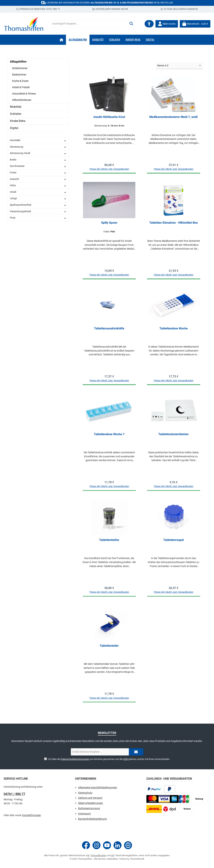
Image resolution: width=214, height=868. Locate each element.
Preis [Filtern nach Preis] (38, 218)
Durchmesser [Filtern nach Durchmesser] (38, 166)
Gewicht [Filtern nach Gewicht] (38, 179)
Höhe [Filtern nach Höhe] (38, 185)
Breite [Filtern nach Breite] (38, 160)
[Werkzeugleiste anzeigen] (149, 24)
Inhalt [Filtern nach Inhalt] (38, 192)
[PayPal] (154, 789)
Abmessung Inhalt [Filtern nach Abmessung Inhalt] (38, 153)
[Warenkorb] (195, 24)
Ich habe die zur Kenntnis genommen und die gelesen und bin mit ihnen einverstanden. (109, 759)
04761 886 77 (53, 9)
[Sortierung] (179, 66)
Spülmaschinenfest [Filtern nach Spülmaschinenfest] (38, 205)
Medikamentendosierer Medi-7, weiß (174, 117)
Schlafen (16, 114)
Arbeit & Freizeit (21, 87)
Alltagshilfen (18, 62)
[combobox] (89, 24)
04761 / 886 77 (14, 794)
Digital (14, 128)
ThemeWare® (137, 859)
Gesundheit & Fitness (24, 94)
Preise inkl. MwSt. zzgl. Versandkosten (109, 170)
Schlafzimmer (20, 68)
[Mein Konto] (167, 24)
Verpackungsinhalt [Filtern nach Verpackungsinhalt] (38, 211)
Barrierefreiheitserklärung (92, 819)
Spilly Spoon (109, 223)
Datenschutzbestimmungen (75, 759)
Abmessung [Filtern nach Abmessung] (38, 147)
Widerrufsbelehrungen (91, 803)
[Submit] (136, 752)
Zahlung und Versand (90, 798)
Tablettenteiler (109, 650)
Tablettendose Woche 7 (109, 437)
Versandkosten (98, 856)
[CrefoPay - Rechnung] (199, 799)
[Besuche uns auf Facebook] (86, 845)
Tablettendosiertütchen (174, 437)
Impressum (84, 814)
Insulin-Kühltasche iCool (109, 117)
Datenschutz (85, 793)
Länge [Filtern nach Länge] (38, 198)
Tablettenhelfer (109, 543)
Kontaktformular (31, 815)
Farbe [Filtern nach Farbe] (38, 173)
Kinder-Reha (18, 121)
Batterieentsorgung (89, 808)
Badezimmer (19, 75)
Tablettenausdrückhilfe (109, 330)
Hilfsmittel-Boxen (22, 100)
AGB (125, 759)
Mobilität (16, 107)
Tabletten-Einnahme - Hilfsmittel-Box (174, 223)
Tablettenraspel (174, 543)
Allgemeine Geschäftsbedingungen (98, 788)
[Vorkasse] (187, 809)
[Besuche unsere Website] (128, 845)
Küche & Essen (20, 81)
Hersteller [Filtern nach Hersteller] (38, 140)
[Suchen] (131, 24)
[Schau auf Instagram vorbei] (96, 845)
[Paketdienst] (162, 809)
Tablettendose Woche (174, 330)
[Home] (61, 40)
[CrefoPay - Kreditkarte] (168, 799)
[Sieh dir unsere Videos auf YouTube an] (107, 845)
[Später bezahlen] (170, 789)
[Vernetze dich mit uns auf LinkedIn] (118, 845)
